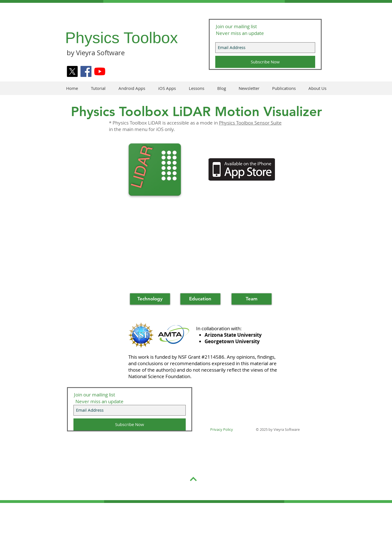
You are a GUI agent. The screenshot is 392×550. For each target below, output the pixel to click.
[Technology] (150, 299)
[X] (72, 71)
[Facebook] (86, 71)
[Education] (200, 299)
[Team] (252, 299)
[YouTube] (100, 71)
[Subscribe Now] (265, 62)
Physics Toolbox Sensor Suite (250, 123)
